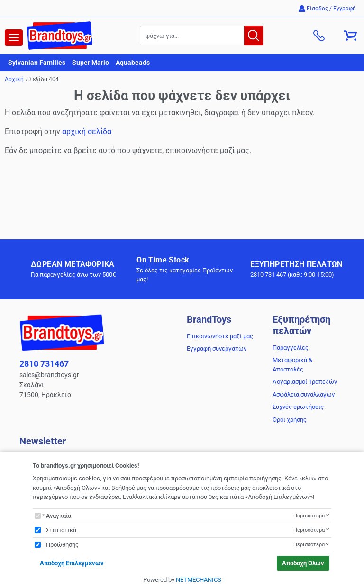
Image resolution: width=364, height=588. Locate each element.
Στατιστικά (61, 530)
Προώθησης (62, 545)
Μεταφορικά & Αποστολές (292, 365)
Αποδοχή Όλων (303, 563)
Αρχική (14, 79)
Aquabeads (133, 63)
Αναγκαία (59, 516)
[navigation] (14, 38)
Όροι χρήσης (290, 420)
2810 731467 (44, 364)
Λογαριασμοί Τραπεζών (305, 382)
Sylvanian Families (37, 63)
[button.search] (254, 36)
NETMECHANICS (199, 580)
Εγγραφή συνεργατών (217, 348)
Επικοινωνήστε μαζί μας (220, 336)
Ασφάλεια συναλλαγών (304, 394)
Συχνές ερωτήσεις (298, 407)
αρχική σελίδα (87, 131)
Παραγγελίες (291, 348)
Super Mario (91, 63)
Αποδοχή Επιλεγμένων (72, 563)
